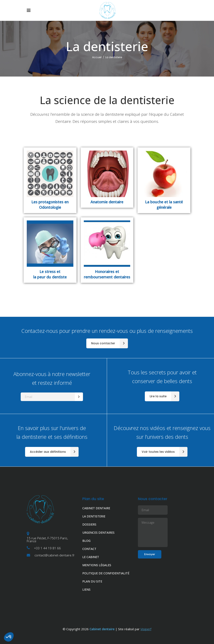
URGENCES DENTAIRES (98, 533)
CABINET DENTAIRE (96, 508)
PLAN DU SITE (92, 581)
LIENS (86, 589)
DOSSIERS (89, 524)
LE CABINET (91, 557)
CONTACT (89, 549)
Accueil (97, 57)
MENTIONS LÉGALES (97, 565)
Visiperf (146, 629)
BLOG (86, 541)
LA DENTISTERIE (94, 516)
